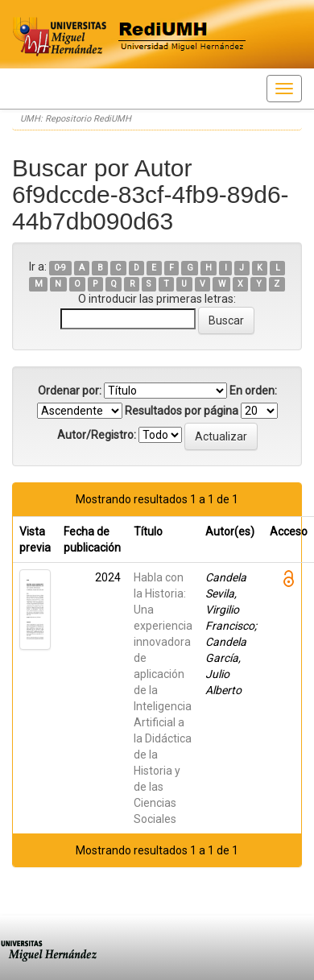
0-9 (60, 268)
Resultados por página (182, 411)
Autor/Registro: (97, 435)
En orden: (253, 391)
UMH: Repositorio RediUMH (76, 119)
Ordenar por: (70, 391)
